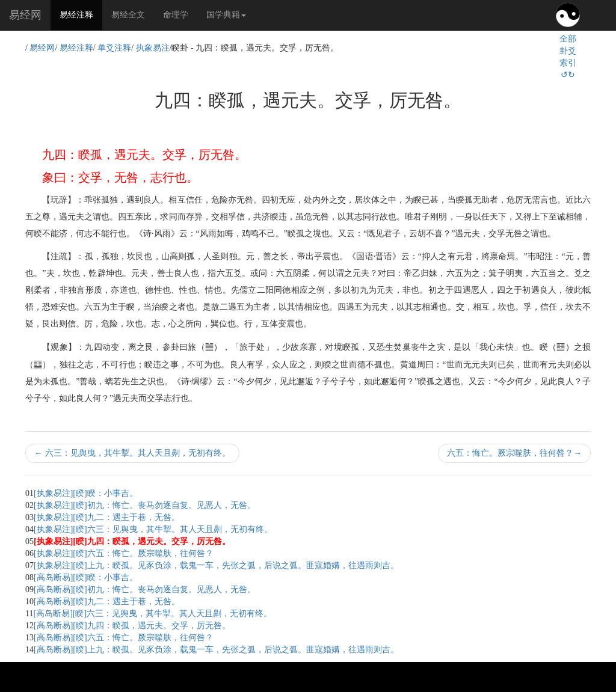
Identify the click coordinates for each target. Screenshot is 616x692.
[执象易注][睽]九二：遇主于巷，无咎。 (107, 517)
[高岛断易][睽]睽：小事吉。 (86, 577)
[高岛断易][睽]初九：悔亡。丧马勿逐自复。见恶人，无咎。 (145, 589)
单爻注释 (114, 48)
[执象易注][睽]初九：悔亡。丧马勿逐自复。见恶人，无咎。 (145, 505)
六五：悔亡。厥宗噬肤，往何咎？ (514, 453)
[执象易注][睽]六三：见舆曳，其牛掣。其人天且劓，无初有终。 (153, 529)
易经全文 (128, 15)
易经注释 (81, 14)
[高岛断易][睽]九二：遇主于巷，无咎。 (107, 602)
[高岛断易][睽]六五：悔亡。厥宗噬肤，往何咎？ (124, 638)
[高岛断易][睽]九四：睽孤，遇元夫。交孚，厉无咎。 (132, 626)
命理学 (176, 15)
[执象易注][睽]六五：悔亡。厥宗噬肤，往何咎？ (124, 553)
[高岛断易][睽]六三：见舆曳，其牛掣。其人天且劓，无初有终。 (152, 614)
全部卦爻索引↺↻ (568, 57)
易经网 (25, 15)
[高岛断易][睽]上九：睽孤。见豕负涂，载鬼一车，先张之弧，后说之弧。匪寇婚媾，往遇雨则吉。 (216, 650)
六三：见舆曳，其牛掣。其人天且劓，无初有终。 (132, 453)
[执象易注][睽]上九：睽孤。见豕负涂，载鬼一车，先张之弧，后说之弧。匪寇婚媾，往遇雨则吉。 (216, 565)
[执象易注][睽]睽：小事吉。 (86, 493)
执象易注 (153, 48)
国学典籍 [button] (226, 15)
